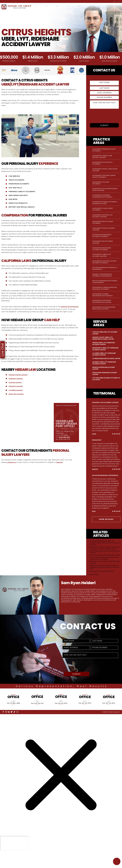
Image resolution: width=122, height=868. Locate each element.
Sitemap (56, 726)
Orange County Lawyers (18, 377)
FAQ (50, 726)
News (99, 6)
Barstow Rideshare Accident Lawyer (104, 368)
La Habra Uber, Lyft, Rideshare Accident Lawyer (104, 354)
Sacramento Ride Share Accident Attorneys (102, 249)
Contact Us (116, 1)
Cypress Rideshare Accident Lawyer (106, 358)
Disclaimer (8, 728)
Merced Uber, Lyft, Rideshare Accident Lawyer (104, 343)
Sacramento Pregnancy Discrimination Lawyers (102, 301)
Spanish (60, 465)
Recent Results (82, 6)
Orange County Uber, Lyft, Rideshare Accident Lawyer (103, 338)
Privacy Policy (83, 726)
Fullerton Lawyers (16, 389)
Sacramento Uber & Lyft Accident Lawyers (102, 255)
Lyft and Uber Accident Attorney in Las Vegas (106, 379)
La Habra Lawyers (16, 393)
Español (117, 6)
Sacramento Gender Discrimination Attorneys (102, 295)
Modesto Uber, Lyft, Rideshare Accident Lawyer (104, 363)
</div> (14, 860)
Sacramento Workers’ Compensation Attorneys (102, 196)
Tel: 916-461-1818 (61, 711)
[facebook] (3, 724)
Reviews (64, 726)
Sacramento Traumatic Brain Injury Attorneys (104, 176)
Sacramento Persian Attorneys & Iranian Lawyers (105, 203)
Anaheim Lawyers (16, 381)
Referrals (37, 726)
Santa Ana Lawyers (16, 397)
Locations (46, 6)
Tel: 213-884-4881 (13, 710)
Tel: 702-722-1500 (109, 710)
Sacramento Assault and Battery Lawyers (102, 157)
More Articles (94, 574)
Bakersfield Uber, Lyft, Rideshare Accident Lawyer (105, 349)
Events (72, 726)
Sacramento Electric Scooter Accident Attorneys (104, 262)
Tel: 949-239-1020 (37, 711)
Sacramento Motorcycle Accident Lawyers (102, 216)
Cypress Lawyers (15, 385)
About (6, 726)
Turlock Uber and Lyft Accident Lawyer (105, 333)
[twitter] (12, 724)
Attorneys (70, 6)
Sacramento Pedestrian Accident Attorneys (102, 236)
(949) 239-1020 (65, 440)
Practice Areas (58, 6)
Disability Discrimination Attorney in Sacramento (102, 275)
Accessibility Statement (101, 726)
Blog (93, 6)
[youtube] (17, 724)
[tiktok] (14, 724)
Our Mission (26, 726)
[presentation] (104, 116)
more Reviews (106, 519)
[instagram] (6, 724)
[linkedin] (9, 724)
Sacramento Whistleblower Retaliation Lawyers (104, 308)
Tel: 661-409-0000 (85, 711)
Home (38, 6)
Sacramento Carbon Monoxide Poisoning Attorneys (105, 288)
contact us (11, 465)
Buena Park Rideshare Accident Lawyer (105, 373)
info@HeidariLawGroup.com (13, 715)
